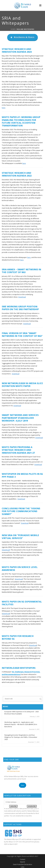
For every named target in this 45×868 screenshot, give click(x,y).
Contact (23, 859)
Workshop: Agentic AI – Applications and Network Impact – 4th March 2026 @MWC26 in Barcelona (21, 724)
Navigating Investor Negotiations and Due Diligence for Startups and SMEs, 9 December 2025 (21, 737)
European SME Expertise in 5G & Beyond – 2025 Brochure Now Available (22, 713)
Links (23, 867)
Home (13, 29)
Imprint (22, 862)
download (19, 579)
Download (22, 297)
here (4, 108)
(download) (6, 550)
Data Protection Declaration (23, 864)
